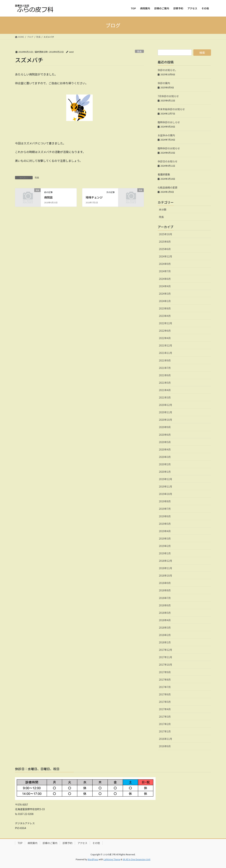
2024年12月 (166, 256)
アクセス (82, 843)
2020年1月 (165, 472)
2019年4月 (165, 531)
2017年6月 (165, 694)
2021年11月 (166, 353)
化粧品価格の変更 (168, 187)
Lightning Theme (112, 859)
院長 (139, 51)
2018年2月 (165, 635)
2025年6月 (165, 249)
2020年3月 (165, 457)
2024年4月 (165, 286)
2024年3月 (165, 294)
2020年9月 (165, 427)
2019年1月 (165, 553)
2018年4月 (165, 620)
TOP (20, 843)
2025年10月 (166, 234)
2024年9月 (165, 264)
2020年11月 (166, 412)
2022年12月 (166, 323)
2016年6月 (165, 746)
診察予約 (67, 843)
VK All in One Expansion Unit (137, 859)
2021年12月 (166, 345)
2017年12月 (166, 650)
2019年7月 (165, 509)
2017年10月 (166, 665)
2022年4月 (165, 338)
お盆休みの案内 (166, 135)
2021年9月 (165, 360)
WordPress (93, 859)
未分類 (163, 209)
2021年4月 (165, 390)
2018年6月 (165, 605)
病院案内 (32, 843)
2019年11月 (166, 486)
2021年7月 (165, 368)
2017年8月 (165, 680)
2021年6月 (165, 375)
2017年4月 (165, 709)
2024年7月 (165, 271)
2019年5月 (165, 524)
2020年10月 (166, 420)
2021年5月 (165, 383)
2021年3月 (165, 397)
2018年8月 (165, 590)
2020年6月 (165, 435)
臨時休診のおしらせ (169, 122)
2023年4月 (165, 316)
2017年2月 (165, 724)
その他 (96, 843)
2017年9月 (165, 672)
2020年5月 (165, 442)
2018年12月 (166, 561)
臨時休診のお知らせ (169, 148)
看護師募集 (164, 174)
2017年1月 (165, 731)
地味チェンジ (94, 197)
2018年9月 (165, 583)
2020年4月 (165, 449)
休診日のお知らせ (168, 161)
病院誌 (48, 197)
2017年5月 (165, 702)
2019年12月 (166, 479)
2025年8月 (165, 242)
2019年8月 (165, 501)
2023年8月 (165, 308)
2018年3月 (165, 628)
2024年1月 (165, 301)
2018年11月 (166, 568)
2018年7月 (165, 598)
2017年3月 (165, 717)
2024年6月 (165, 279)
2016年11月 (166, 739)
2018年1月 (165, 642)
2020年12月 (166, 405)
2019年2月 (165, 546)
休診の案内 (164, 83)
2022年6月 (165, 331)
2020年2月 (165, 464)
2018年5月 (165, 613)
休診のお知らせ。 (168, 70)
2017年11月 (166, 657)
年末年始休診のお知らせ (171, 109)
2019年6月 (165, 516)
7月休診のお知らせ (168, 96)
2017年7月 (165, 687)
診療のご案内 (50, 843)
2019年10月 (166, 494)
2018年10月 (166, 575)
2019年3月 (165, 538)
